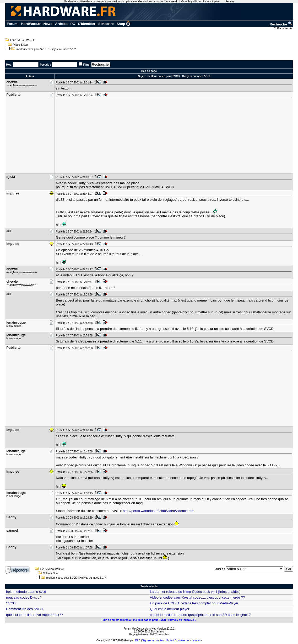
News (48, 24)
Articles (61, 24)
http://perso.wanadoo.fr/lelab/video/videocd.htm (159, 511)
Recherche (281, 24)
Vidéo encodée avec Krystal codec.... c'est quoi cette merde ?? (197, 597)
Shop (124, 24)
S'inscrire (106, 24)
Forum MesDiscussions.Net (139, 629)
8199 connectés (283, 28)
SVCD (11, 603)
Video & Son (21, 45)
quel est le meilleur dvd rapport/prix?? (34, 615)
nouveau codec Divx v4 (24, 597)
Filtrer (87, 65)
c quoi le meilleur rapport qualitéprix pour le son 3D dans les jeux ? (200, 615)
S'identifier (87, 24)
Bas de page (149, 71)
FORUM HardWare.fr (23, 40)
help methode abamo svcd (26, 592)
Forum (12, 24)
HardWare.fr (31, 24)
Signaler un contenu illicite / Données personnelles (171, 640)
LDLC (137, 640)
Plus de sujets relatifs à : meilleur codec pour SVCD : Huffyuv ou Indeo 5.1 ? (149, 620)
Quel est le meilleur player (170, 609)
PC (73, 24)
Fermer (230, 1)
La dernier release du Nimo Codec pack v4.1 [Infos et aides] (195, 592)
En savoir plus (211, 1)
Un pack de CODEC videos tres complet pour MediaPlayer (194, 603)
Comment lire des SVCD (25, 609)
